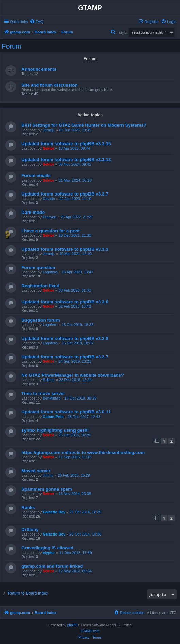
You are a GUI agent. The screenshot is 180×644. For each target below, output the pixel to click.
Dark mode (33, 212)
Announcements (39, 69)
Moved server (36, 471)
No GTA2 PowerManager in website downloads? (73, 375)
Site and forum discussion (50, 85)
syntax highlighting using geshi (55, 430)
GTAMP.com (90, 631)
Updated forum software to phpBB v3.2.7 (65, 357)
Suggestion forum (41, 320)
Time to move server (43, 394)
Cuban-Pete (53, 417)
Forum (12, 46)
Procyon (49, 217)
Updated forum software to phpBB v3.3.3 (65, 249)
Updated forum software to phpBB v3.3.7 (65, 194)
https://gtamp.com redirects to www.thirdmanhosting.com (83, 452)
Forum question (38, 267)
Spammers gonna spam (47, 489)
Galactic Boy (54, 512)
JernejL (49, 130)
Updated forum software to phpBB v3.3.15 (66, 144)
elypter (49, 553)
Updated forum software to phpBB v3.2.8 (65, 338)
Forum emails (36, 176)
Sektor (48, 148)
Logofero (50, 272)
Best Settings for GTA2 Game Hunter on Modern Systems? (84, 125)
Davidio (49, 199)
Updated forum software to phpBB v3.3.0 (65, 302)
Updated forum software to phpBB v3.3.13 (66, 160)
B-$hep (48, 380)
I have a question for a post (51, 231)
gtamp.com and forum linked (52, 566)
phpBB (72, 625)
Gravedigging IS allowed (47, 548)
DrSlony (30, 530)
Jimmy (48, 475)
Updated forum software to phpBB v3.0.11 (66, 412)
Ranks (28, 507)
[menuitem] (36, 22)
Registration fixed (40, 286)
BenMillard (51, 398)
